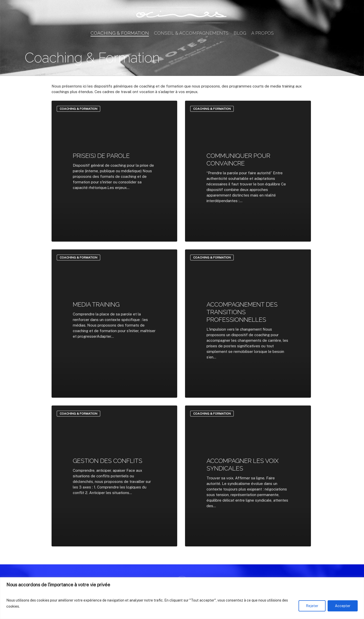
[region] (182, 598)
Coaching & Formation (78, 109)
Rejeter (312, 606)
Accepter (343, 606)
